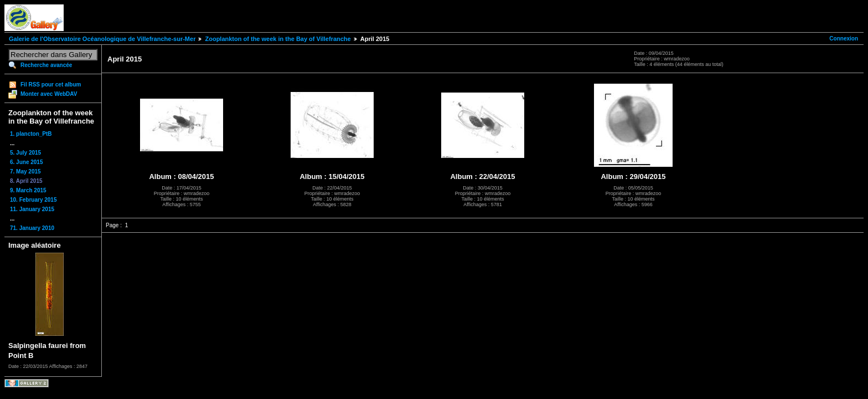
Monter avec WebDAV (49, 94)
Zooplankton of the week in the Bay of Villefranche (278, 39)
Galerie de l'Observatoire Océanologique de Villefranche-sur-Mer (102, 39)
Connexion (844, 39)
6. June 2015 (26, 162)
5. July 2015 (25, 153)
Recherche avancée (46, 65)
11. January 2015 (32, 209)
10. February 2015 (33, 200)
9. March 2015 (28, 190)
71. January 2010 (32, 228)
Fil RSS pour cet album (51, 85)
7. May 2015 (25, 172)
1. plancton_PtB (31, 134)
